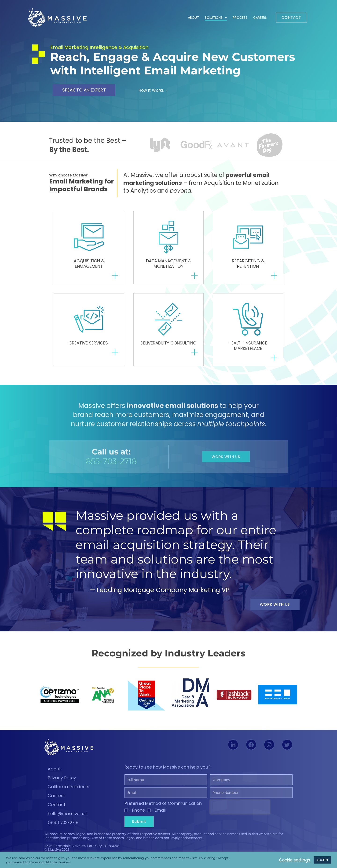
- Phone (137, 815)
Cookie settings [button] (292, 860)
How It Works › (156, 90)
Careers (260, 18)
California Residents (68, 787)
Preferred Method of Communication (163, 808)
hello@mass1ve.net (67, 814)
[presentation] (240, 812)
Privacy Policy (62, 778)
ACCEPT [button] (322, 860)
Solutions (216, 18)
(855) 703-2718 (63, 823)
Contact (57, 805)
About (193, 18)
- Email (158, 815)
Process (240, 18)
